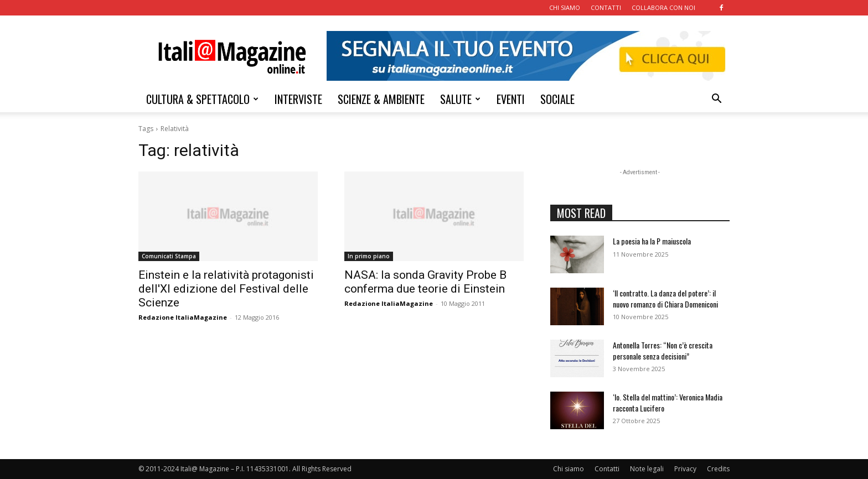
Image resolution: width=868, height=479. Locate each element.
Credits (718, 469)
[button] (716, 100)
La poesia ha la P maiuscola (652, 241)
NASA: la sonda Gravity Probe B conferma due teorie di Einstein (425, 282)
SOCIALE (557, 99)
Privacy (685, 469)
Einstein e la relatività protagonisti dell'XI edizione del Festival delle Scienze (226, 289)
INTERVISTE (298, 99)
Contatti (607, 469)
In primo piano (369, 256)
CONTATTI (606, 7)
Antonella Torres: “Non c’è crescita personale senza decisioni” (663, 350)
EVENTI (511, 99)
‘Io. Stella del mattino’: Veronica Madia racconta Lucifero (668, 402)
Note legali (647, 469)
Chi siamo (569, 469)
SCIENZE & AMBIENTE (381, 99)
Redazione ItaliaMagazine (183, 317)
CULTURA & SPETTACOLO (202, 99)
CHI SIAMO (565, 7)
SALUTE (460, 99)
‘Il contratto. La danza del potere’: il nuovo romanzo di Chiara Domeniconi (665, 298)
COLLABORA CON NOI (663, 7)
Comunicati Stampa (169, 256)
